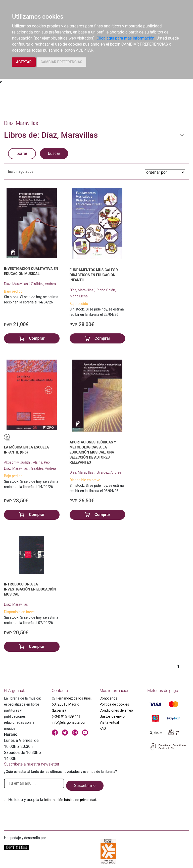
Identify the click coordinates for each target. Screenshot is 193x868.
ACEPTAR (24, 62)
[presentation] (42, 815)
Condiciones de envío (116, 710)
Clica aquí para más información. (126, 38)
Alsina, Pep (42, 462)
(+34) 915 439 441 (66, 716)
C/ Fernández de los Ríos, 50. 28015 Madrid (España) (72, 704)
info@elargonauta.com (70, 722)
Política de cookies (114, 704)
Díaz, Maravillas (16, 284)
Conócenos (108, 698)
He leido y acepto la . (53, 800)
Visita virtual (109, 722)
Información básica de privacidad (70, 800)
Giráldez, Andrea (43, 284)
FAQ (103, 728)
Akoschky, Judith (17, 462)
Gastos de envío (112, 716)
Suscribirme (85, 786)
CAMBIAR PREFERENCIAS (61, 62)
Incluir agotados (21, 171)
